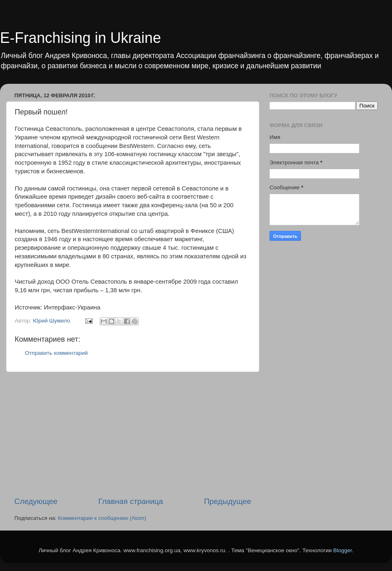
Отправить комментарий (56, 353)
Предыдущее (227, 501)
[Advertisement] (133, 434)
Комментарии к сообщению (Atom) (102, 518)
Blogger (343, 550)
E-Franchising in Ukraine (80, 38)
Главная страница (131, 501)
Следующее (36, 501)
